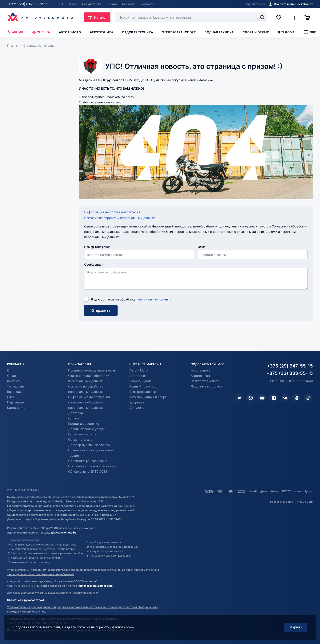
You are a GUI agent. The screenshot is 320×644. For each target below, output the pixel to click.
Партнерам (16, 402)
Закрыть (295, 627)
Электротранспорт (179, 32)
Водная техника (219, 32)
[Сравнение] (293, 17)
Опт (10, 370)
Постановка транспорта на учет (93, 466)
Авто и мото (70, 32)
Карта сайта (16, 408)
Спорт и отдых (256, 32)
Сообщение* (94, 265)
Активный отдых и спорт (148, 397)
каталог (117, 102)
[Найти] (262, 17)
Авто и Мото (138, 370)
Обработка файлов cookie (88, 461)
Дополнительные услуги (87, 429)
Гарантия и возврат (83, 434)
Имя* (202, 247)
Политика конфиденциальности (92, 370)
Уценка (41, 32)
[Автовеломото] (40, 17)
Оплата (74, 418)
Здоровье (137, 402)
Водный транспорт (144, 386)
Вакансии (14, 392)
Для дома (286, 32)
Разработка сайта (282, 502)
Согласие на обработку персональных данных (120, 218)
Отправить (101, 310)
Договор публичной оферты (89, 445)
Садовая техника (138, 32)
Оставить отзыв (80, 440)
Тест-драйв (16, 386)
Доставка (76, 413)
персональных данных (154, 299)
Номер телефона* (97, 247)
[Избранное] (279, 17)
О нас (11, 376)
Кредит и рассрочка (84, 424)
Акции (15, 32)
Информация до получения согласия (112, 212)
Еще (310, 32)
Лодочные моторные (207, 386)
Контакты (14, 381)
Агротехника (101, 32)
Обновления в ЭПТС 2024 (88, 471)
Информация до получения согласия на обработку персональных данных (89, 402)
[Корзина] (309, 17)
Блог (11, 397)
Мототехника (200, 370)
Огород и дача (140, 381)
